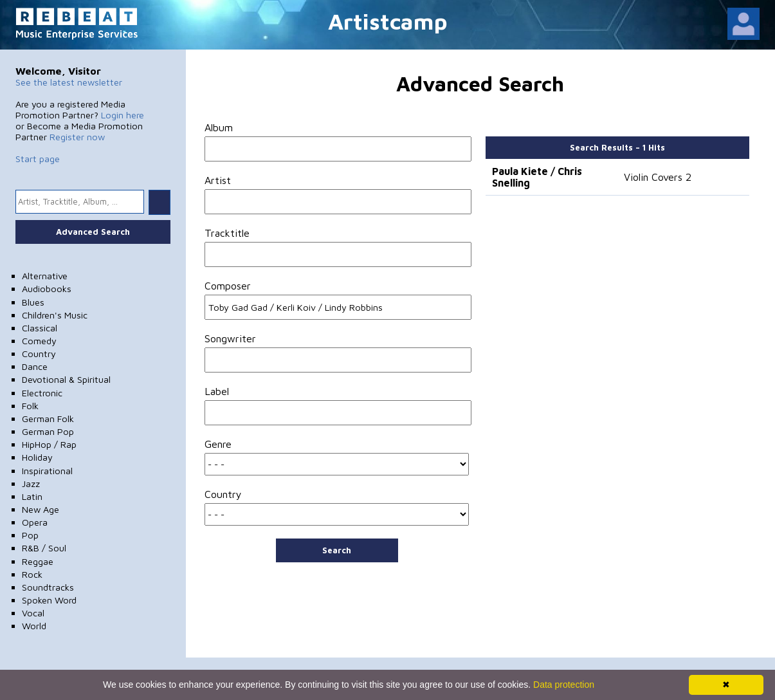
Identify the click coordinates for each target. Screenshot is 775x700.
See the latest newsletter (69, 82)
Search (337, 550)
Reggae (38, 561)
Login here (123, 115)
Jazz (31, 484)
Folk (30, 406)
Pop (30, 535)
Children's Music (55, 315)
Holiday (37, 457)
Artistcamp (388, 21)
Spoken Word (49, 600)
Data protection (564, 685)
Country (39, 354)
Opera (35, 522)
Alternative (45, 276)
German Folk (48, 419)
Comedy (39, 341)
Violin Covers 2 (658, 177)
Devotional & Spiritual (66, 379)
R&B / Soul (44, 548)
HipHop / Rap (49, 444)
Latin (32, 496)
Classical (40, 328)
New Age (41, 509)
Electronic (42, 393)
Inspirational (47, 471)
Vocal (33, 613)
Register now (77, 137)
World (34, 626)
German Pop (48, 431)
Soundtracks (48, 587)
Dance (35, 366)
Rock (32, 574)
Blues (33, 302)
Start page (38, 159)
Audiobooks (47, 289)
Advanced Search (93, 232)
